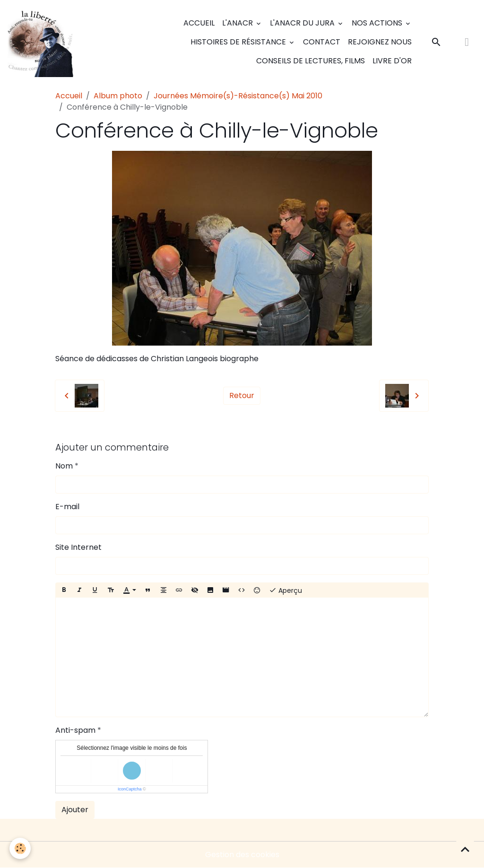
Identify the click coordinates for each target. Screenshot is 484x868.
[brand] (42, 42)
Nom (64, 466)
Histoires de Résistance (239, 42)
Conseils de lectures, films (311, 61)
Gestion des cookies (242, 855)
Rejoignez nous (380, 42)
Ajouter (75, 810)
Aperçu (285, 590)
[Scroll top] (465, 849)
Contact (322, 42)
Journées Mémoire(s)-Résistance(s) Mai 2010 (238, 96)
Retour (242, 395)
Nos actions (378, 23)
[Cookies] (20, 848)
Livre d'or (392, 61)
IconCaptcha (130, 789)
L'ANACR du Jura (303, 23)
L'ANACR (238, 23)
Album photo (118, 96)
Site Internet (78, 547)
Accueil (199, 23)
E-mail (67, 507)
